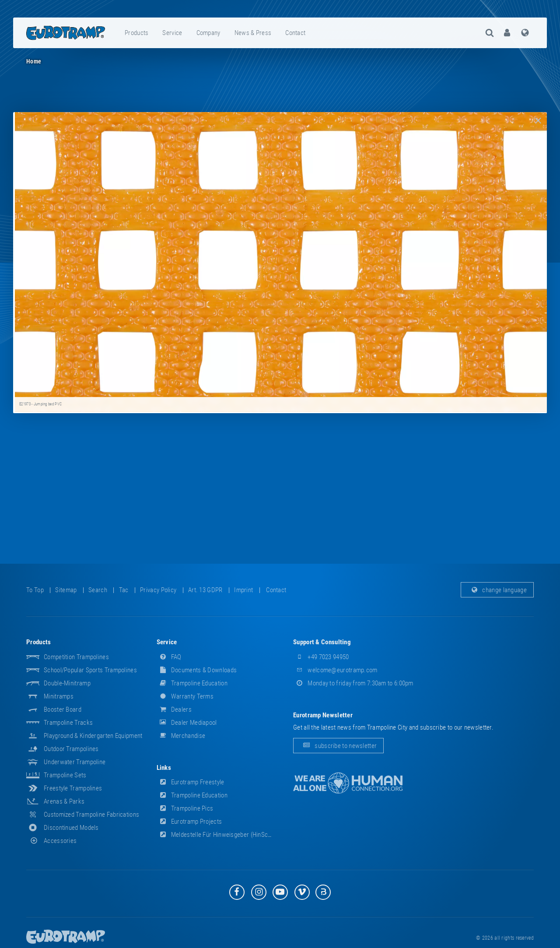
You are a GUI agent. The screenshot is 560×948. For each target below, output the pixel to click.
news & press (253, 33)
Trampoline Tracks (68, 723)
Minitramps (59, 696)
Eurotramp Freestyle (191, 782)
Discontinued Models (71, 828)
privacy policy (158, 590)
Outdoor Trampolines (71, 749)
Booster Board (63, 709)
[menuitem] (137, 33)
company (208, 33)
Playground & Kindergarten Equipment (93, 736)
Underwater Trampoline (75, 762)
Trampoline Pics (185, 808)
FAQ (169, 657)
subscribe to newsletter (338, 746)
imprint (243, 590)
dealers (174, 709)
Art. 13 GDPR (205, 590)
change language (497, 590)
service (172, 33)
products (136, 33)
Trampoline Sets (65, 775)
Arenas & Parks (64, 801)
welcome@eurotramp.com (335, 670)
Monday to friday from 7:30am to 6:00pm (353, 683)
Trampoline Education (192, 683)
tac (124, 590)
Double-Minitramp (67, 683)
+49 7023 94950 (321, 657)
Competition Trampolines (76, 657)
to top (35, 590)
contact (295, 33)
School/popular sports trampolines (90, 670)
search (98, 590)
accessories (51, 841)
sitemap (66, 590)
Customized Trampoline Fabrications (91, 815)
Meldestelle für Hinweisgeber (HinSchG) (217, 835)
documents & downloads (197, 670)
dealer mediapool (187, 723)
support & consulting (322, 642)
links (164, 768)
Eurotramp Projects (189, 822)
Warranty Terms (185, 696)
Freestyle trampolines (73, 788)
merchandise (181, 736)
